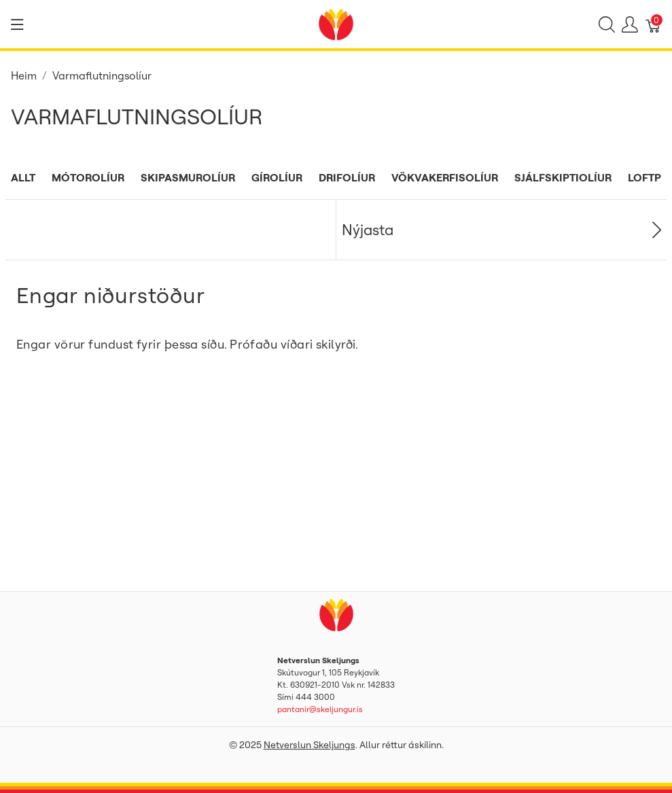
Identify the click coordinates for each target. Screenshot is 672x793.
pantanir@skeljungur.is (320, 709)
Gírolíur (277, 177)
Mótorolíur (88, 177)
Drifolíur (347, 177)
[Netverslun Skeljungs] (336, 23)
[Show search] (607, 24)
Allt (23, 177)
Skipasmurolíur (188, 177)
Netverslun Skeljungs (310, 745)
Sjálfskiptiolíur (563, 177)
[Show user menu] (630, 24)
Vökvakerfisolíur (445, 177)
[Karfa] (654, 24)
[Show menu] (17, 24)
